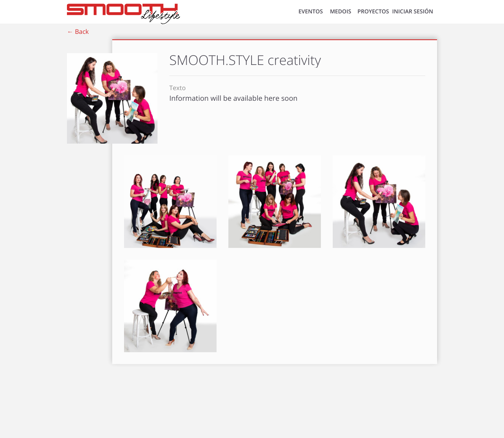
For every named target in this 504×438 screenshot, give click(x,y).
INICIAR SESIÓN (413, 12)
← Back (78, 31)
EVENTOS (311, 12)
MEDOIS (341, 12)
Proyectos (373, 12)
